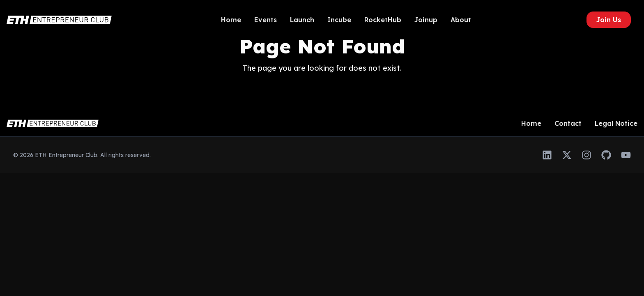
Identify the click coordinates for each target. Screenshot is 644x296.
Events (266, 20)
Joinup (426, 20)
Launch (302, 20)
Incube (339, 20)
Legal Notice (616, 123)
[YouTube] (626, 155)
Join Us (609, 20)
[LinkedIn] (547, 155)
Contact (568, 123)
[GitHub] (606, 155)
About (461, 20)
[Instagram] (586, 155)
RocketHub (383, 20)
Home (231, 20)
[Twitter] (567, 155)
